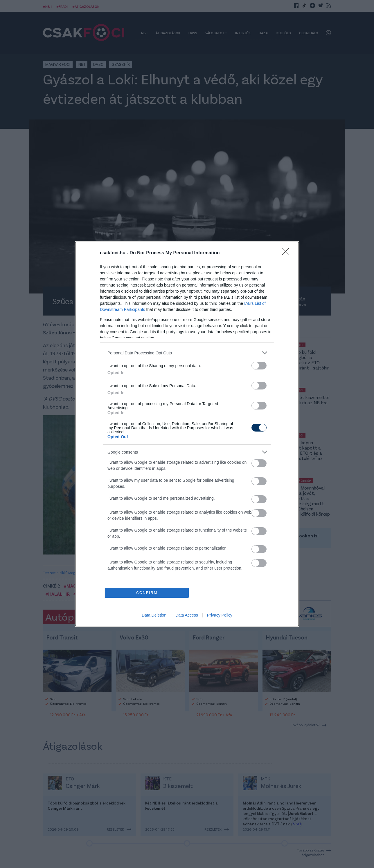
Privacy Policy (220, 615)
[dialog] (187, 434)
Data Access (187, 615)
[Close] (287, 253)
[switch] (259, 366)
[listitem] (187, 353)
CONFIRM (147, 593)
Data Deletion (154, 615)
